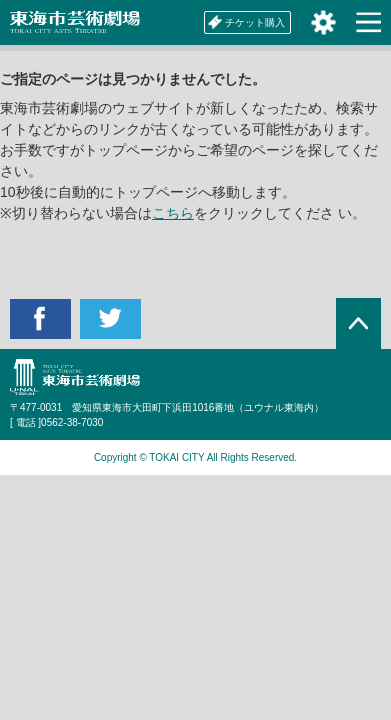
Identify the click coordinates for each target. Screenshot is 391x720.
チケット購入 (246, 22)
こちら (173, 213)
